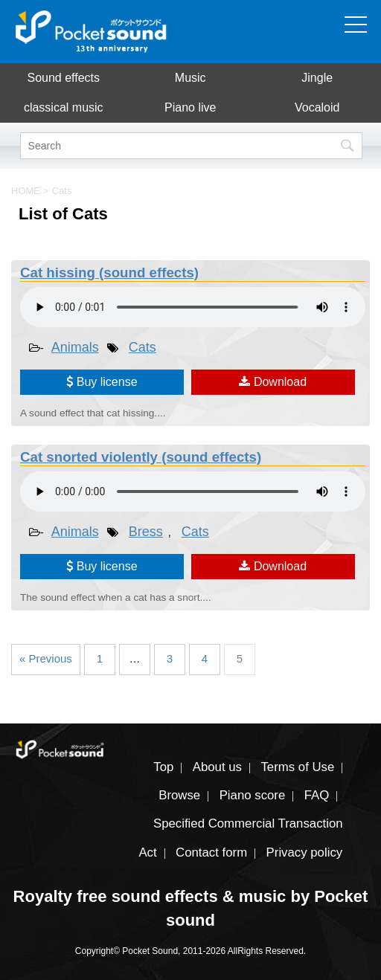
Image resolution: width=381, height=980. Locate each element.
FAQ (317, 795)
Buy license (102, 382)
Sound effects (63, 78)
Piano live (190, 107)
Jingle (317, 78)
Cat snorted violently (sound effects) (141, 457)
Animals (75, 347)
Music (190, 78)
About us (217, 767)
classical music (64, 107)
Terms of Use (297, 767)
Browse (179, 795)
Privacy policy (305, 852)
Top (163, 767)
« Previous (46, 658)
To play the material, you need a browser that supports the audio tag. (193, 307)
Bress (146, 532)
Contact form (211, 852)
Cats (143, 347)
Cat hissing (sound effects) (109, 273)
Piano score (253, 795)
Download (273, 382)
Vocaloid (317, 107)
